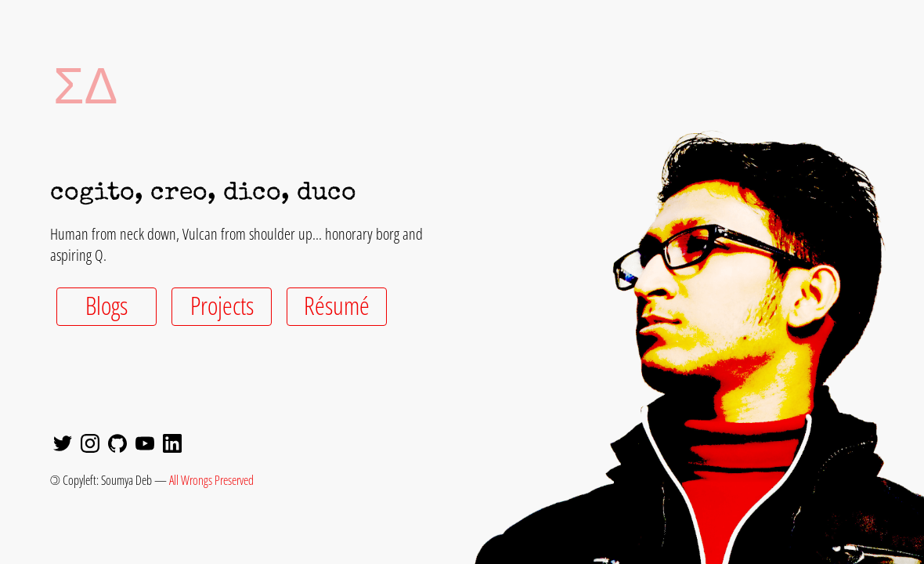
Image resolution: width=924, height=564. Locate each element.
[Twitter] (63, 445)
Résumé (337, 305)
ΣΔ (63, 84)
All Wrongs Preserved (211, 480)
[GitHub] (117, 445)
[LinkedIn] (172, 445)
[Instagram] (90, 445)
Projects (222, 305)
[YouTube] (145, 445)
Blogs (106, 305)
